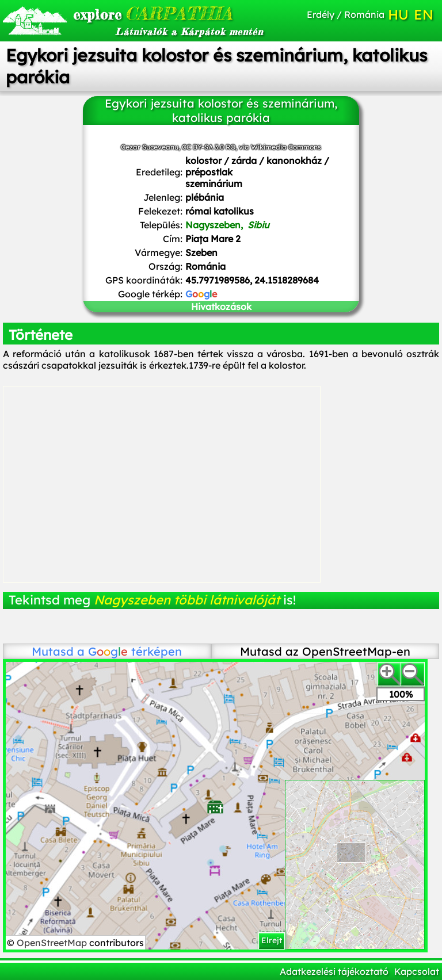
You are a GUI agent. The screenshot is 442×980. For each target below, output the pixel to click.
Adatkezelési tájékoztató (334, 971)
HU (398, 14)
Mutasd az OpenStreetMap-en (325, 651)
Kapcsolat (417, 971)
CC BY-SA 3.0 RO (209, 147)
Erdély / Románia (346, 14)
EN (424, 14)
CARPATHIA (139, 13)
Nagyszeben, (227, 225)
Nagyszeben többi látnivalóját (187, 600)
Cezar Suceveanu (150, 147)
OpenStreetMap (53, 943)
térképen (135, 651)
